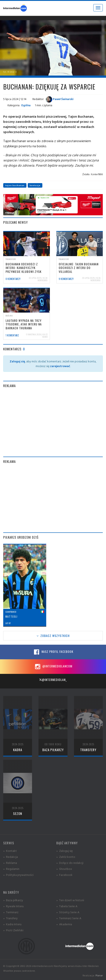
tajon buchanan (15, 185)
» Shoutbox (64, 869)
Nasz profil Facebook (53, 652)
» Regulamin (11, 869)
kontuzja (35, 185)
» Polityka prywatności (18, 875)
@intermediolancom (53, 667)
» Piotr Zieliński (13, 930)
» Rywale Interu (13, 906)
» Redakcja (11, 857)
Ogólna (26, 105)
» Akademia (64, 924)
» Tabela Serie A (67, 906)
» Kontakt (10, 851)
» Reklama (10, 863)
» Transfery (10, 918)
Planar (99, 975)
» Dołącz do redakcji (70, 863)
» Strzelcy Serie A (68, 912)
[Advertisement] (53, 422)
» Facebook (64, 875)
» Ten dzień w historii (70, 900)
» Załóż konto (66, 857)
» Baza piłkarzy (13, 900)
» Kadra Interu (12, 924)
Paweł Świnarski (60, 99)
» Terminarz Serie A (69, 918)
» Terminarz (11, 912)
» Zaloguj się (65, 851)
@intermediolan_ (53, 680)
